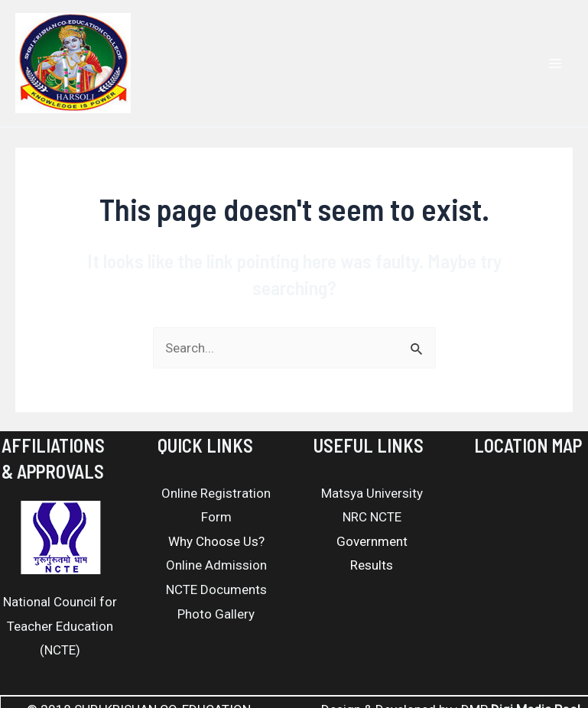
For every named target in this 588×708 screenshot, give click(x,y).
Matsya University (372, 493)
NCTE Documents (216, 589)
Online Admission (216, 565)
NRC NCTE (372, 517)
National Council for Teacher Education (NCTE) (60, 626)
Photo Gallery (216, 614)
